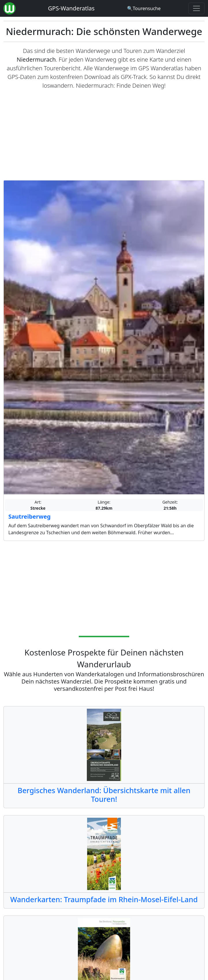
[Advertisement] (104, 135)
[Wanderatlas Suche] (144, 8)
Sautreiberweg (29, 516)
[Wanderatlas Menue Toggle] (196, 8)
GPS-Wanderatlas (71, 8)
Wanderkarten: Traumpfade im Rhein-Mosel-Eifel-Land (104, 899)
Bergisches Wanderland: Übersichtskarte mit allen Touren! (104, 795)
